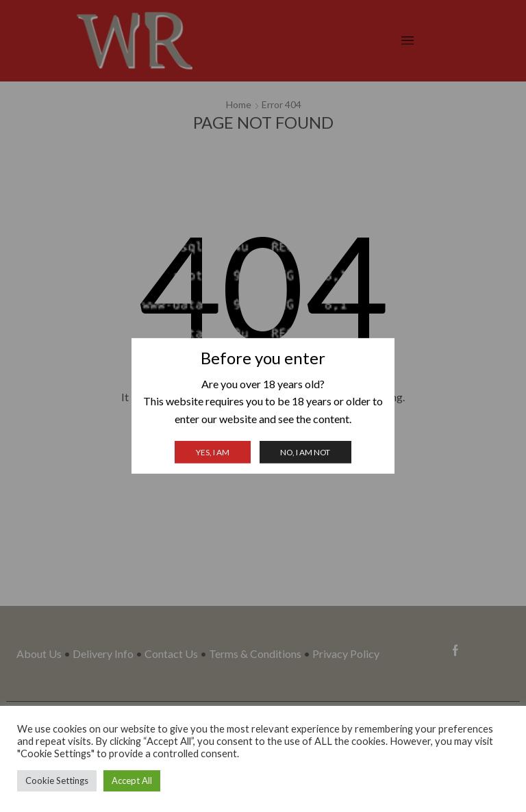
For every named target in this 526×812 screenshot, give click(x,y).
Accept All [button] (132, 781)
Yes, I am (213, 452)
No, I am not (305, 452)
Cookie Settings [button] (57, 781)
